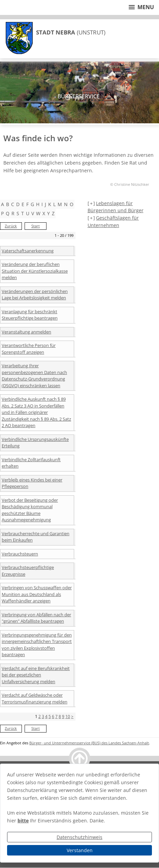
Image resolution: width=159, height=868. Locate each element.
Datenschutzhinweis (79, 837)
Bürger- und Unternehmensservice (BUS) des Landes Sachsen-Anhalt (89, 743)
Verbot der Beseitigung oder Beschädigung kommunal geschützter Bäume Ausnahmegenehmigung (30, 510)
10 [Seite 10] (68, 716)
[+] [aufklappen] (91, 203)
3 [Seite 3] (43, 716)
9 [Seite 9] (63, 716)
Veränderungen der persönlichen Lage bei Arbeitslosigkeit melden (35, 295)
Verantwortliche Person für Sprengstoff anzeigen (29, 349)
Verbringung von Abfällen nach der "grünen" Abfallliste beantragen (36, 618)
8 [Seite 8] (60, 716)
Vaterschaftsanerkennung (28, 251)
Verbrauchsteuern (20, 554)
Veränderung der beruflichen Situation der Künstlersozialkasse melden (35, 271)
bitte (23, 821)
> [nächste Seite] (72, 716)
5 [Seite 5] (50, 716)
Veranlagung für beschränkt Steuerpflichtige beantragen (30, 315)
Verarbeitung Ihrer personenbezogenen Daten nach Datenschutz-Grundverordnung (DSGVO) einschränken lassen (34, 376)
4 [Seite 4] (46, 716)
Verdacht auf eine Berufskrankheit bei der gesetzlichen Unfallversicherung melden (36, 675)
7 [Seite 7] (56, 716)
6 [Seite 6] (53, 716)
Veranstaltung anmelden (26, 332)
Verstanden (80, 850)
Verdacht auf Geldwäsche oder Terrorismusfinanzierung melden (35, 698)
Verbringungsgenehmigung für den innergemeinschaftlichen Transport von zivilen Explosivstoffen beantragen (37, 645)
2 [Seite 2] (40, 716)
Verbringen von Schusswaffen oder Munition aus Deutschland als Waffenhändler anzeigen (37, 594)
